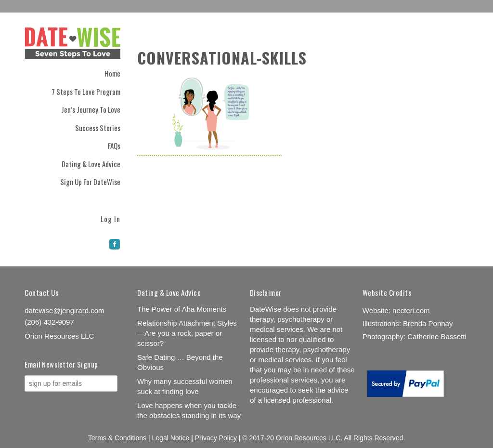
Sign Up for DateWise (90, 182)
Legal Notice (171, 438)
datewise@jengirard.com (64, 310)
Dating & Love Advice (91, 164)
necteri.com (411, 310)
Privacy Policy (216, 438)
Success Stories (98, 128)
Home (112, 73)
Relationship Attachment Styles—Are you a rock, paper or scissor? (187, 333)
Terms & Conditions (117, 438)
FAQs (114, 145)
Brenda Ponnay (428, 323)
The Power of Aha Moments (182, 309)
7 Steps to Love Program (86, 92)
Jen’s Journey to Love (91, 109)
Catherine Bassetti (437, 336)
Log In (110, 218)
